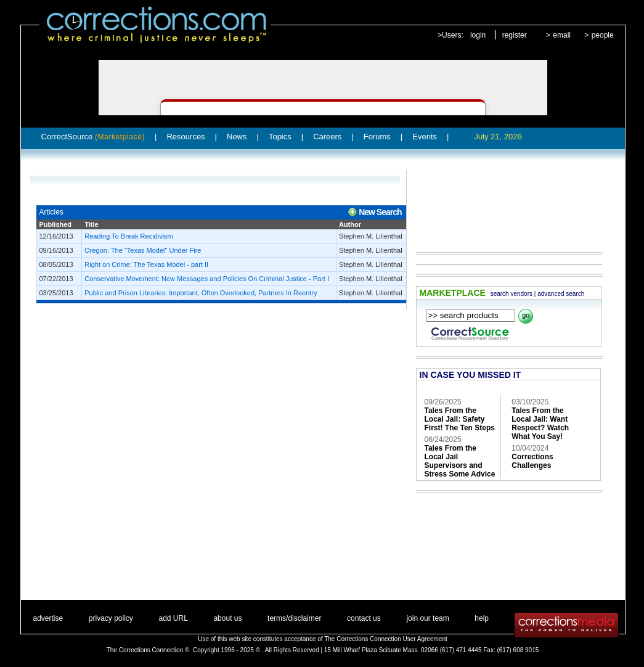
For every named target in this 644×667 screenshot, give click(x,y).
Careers (327, 137)
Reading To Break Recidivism (128, 236)
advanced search (561, 294)
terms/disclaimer (294, 618)
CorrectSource (93, 137)
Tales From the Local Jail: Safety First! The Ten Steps (460, 419)
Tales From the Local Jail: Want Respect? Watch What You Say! (540, 424)
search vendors (512, 294)
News (237, 137)
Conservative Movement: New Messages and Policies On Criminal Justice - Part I (207, 279)
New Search (380, 212)
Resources (185, 137)
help (482, 618)
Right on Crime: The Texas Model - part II (146, 264)
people (603, 35)
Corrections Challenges (532, 461)
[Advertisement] (503, 202)
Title (91, 224)
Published (56, 224)
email (562, 35)
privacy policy (111, 618)
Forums (377, 137)
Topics (280, 137)
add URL (173, 618)
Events (425, 137)
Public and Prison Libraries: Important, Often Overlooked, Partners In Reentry (201, 293)
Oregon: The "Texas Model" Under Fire (143, 250)
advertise (48, 618)
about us (227, 618)
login (478, 35)
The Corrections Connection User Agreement (386, 639)
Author (350, 224)
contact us (364, 618)
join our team (427, 618)
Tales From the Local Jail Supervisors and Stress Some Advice (460, 461)
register (515, 35)
